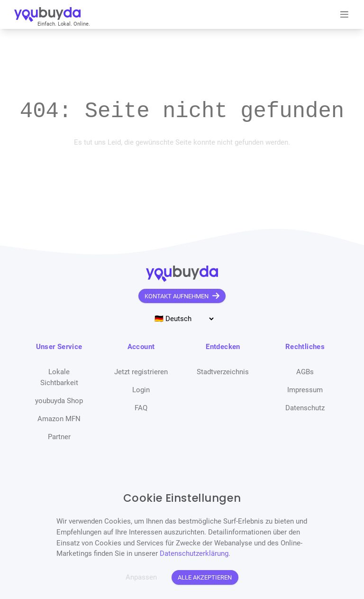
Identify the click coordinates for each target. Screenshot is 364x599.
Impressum (305, 390)
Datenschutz (305, 408)
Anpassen (141, 577)
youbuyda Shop (59, 401)
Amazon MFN (59, 419)
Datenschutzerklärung (194, 553)
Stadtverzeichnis (223, 372)
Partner (59, 437)
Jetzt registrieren (141, 372)
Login (141, 390)
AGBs (305, 372)
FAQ (141, 408)
